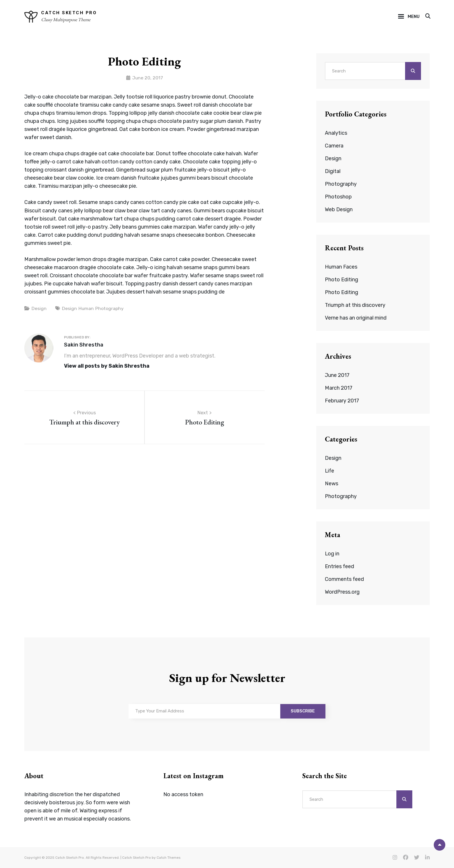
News (332, 484)
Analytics (336, 133)
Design (39, 308)
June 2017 (337, 375)
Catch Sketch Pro (69, 13)
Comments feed (345, 579)
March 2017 (339, 388)
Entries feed (340, 566)
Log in (332, 554)
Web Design (339, 209)
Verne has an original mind (356, 318)
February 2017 (342, 401)
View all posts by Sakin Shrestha (107, 366)
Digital (333, 171)
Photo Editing (342, 280)
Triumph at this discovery (355, 305)
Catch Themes (169, 858)
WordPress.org (342, 592)
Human (86, 308)
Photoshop (338, 197)
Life (330, 471)
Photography (110, 308)
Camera (334, 146)
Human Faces (341, 267)
